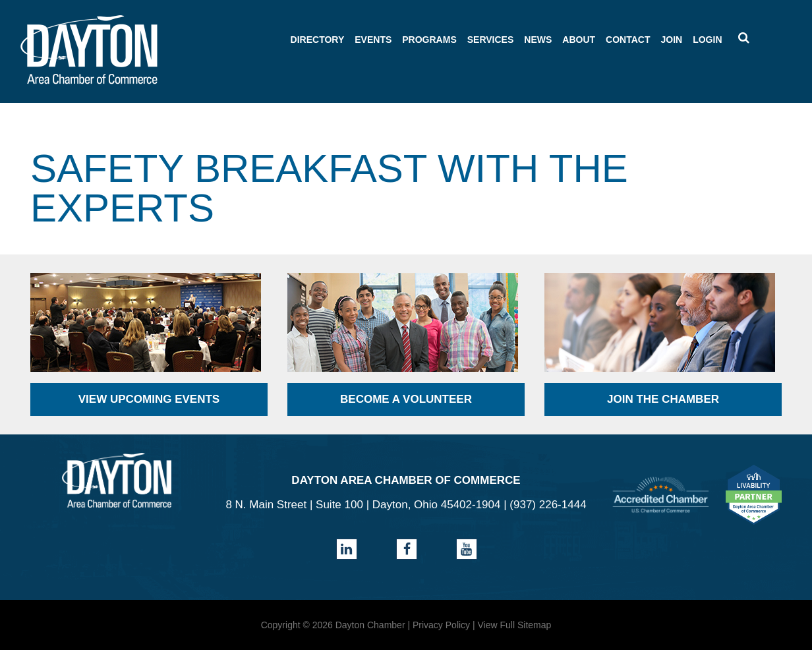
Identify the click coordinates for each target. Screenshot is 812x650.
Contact (628, 40)
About (579, 40)
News (538, 40)
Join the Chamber (663, 399)
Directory (318, 40)
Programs (429, 40)
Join (671, 40)
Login (707, 40)
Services (491, 40)
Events (373, 40)
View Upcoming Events (149, 399)
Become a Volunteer (406, 399)
